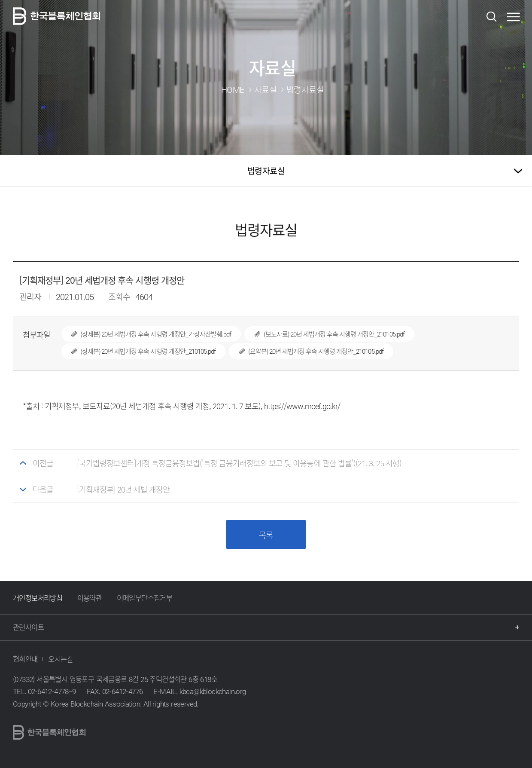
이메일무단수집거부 (145, 598)
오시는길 (61, 659)
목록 (266, 535)
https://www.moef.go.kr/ (302, 406)
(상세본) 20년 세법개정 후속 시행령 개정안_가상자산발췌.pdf (146, 334)
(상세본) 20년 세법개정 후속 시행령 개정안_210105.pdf (138, 351)
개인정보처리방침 (38, 598)
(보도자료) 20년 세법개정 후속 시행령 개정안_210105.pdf (324, 334)
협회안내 (25, 659)
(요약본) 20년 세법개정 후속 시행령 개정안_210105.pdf (306, 351)
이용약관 (90, 598)
